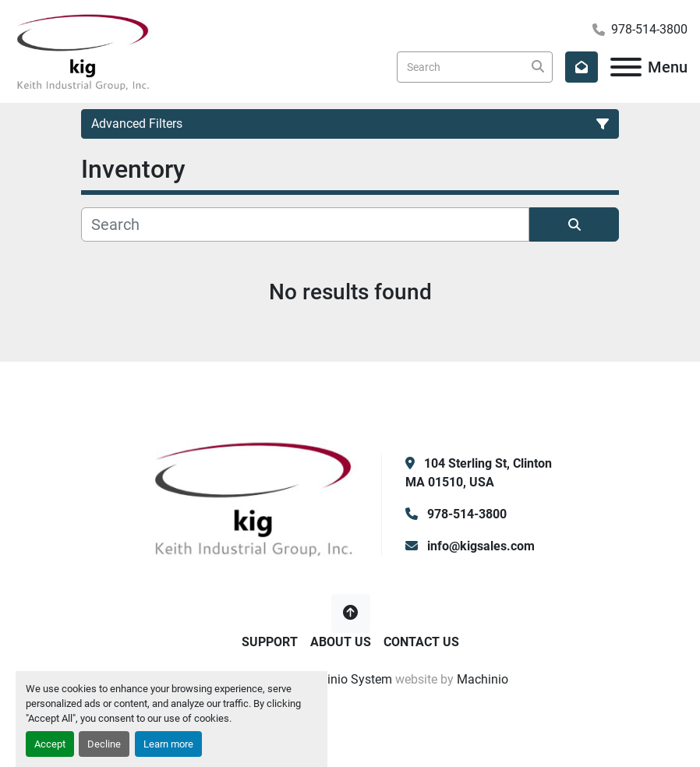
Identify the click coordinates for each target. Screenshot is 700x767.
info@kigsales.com (479, 546)
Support (270, 642)
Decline (104, 744)
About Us (341, 642)
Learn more (168, 744)
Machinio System (344, 679)
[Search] (475, 67)
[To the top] (351, 613)
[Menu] (626, 67)
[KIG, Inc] (253, 497)
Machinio (483, 679)
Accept (50, 744)
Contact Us (421, 642)
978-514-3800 (649, 29)
